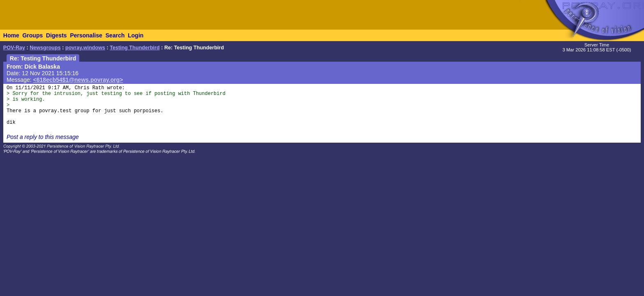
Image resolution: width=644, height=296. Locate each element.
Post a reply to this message (43, 137)
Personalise (86, 35)
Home (11, 35)
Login (136, 35)
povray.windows (85, 48)
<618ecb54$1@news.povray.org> (78, 80)
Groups (32, 35)
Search (115, 35)
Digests (56, 35)
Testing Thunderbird (135, 48)
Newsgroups (45, 48)
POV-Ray (14, 48)
